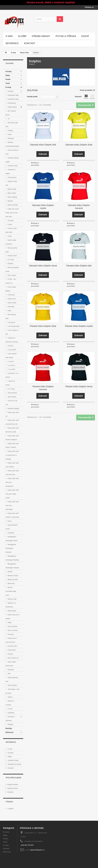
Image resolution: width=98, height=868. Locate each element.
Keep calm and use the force (12, 473)
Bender (10, 201)
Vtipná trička (24, 53)
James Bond (12, 393)
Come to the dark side (11, 230)
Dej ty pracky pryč (11, 250)
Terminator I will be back (12, 691)
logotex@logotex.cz (37, 850)
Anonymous (12, 177)
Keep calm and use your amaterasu (12, 482)
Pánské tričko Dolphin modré (79, 326)
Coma (10, 224)
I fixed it (10, 346)
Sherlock (11, 670)
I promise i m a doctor (12, 375)
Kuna (9, 521)
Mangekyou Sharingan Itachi (11, 539)
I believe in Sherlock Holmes (12, 340)
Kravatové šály (13, 99)
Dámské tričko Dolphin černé (43, 266)
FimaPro (10, 792)
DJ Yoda (10, 260)
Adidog (10, 130)
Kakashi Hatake (13, 408)
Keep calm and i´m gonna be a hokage (12, 455)
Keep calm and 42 (12, 414)
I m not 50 (11, 369)
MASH (10, 572)
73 (8, 119)
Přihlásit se (89, 7)
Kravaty (9, 71)
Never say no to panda (12, 617)
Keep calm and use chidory (12, 465)
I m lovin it (11, 365)
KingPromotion (13, 784)
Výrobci (9, 802)
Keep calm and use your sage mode (12, 494)
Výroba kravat (41, 36)
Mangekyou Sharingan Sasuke (12, 566)
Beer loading (12, 197)
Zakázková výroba (14, 764)
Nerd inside (12, 611)
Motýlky (10, 724)
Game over (11, 299)
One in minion (13, 630)
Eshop (85, 36)
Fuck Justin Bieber (11, 289)
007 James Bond (11, 113)
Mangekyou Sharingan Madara (12, 558)
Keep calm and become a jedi (12, 430)
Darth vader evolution (11, 242)
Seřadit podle (32, 97)
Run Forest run (13, 658)
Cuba (9, 236)
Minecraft (11, 583)
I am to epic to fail (12, 332)
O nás (9, 36)
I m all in (10, 361)
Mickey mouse (13, 576)
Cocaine (10, 220)
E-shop (13, 53)
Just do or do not (11, 403)
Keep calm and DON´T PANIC (12, 445)
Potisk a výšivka (66, 36)
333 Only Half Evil (12, 125)
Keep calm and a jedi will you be (12, 422)
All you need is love (12, 152)
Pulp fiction (11, 650)
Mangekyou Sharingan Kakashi (11, 548)
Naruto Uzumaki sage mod (11, 591)
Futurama (11, 295)
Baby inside (12, 189)
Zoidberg (11, 713)
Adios (9, 134)
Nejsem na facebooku (11, 605)
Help (9, 311)
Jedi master (12, 397)
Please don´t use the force (11, 640)
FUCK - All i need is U (11, 281)
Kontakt (30, 43)
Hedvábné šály (13, 95)
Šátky (8, 75)
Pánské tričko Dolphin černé (79, 387)
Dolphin (10, 264)
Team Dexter (12, 685)
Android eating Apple (12, 160)
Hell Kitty (11, 307)
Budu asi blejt (12, 205)
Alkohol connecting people (12, 144)
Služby (22, 36)
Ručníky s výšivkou (10, 719)
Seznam (92, 97)
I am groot (11, 322)
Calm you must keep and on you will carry (12, 213)
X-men (10, 709)
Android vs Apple (10, 171)
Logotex (10, 809)
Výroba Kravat (13, 788)
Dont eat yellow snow (12, 269)
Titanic (10, 697)
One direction (12, 626)
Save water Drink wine (11, 664)
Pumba (10, 654)
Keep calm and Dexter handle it (12, 438)
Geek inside (12, 303)
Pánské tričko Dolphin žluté (43, 326)
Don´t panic (12, 275)
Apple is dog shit (11, 183)
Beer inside (12, 193)
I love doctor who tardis (11, 356)
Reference (12, 43)
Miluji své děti (12, 579)
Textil (8, 83)
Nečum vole (12, 599)
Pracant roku (12, 646)
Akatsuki (11, 138)
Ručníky (9, 728)
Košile (8, 79)
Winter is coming (10, 703)
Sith (9, 674)
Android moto (12, 166)
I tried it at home (10, 383)
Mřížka (86, 97)
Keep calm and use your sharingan (12, 505)
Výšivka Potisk (13, 760)
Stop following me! (12, 679)
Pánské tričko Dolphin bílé (79, 266)
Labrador (11, 533)
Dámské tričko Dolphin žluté (79, 145)
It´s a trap (11, 389)
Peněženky (11, 103)
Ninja (9, 622)
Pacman (10, 634)
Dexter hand (12, 256)
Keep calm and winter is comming (12, 515)
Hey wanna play (11, 316)
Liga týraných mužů (11, 527)
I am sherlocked (13, 326)
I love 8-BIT (12, 350)
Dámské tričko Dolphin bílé (43, 145)
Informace (11, 742)
